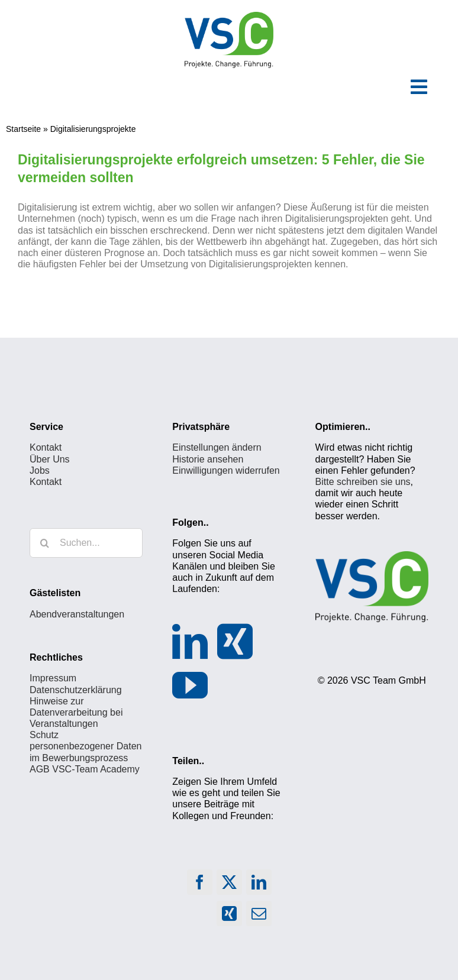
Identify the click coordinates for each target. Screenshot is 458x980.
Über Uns (50, 459)
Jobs (40, 470)
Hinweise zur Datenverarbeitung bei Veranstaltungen (76, 712)
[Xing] (235, 642)
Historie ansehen (208, 459)
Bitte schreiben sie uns (363, 482)
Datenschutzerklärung (76, 690)
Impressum (53, 678)
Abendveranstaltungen (77, 614)
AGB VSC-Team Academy (85, 769)
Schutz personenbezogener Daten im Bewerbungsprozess (86, 746)
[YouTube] (190, 685)
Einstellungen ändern (217, 447)
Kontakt (46, 447)
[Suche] (44, 543)
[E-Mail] (259, 916)
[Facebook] (200, 885)
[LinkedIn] (190, 642)
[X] (230, 885)
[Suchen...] (86, 543)
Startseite (23, 129)
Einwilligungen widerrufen (226, 470)
